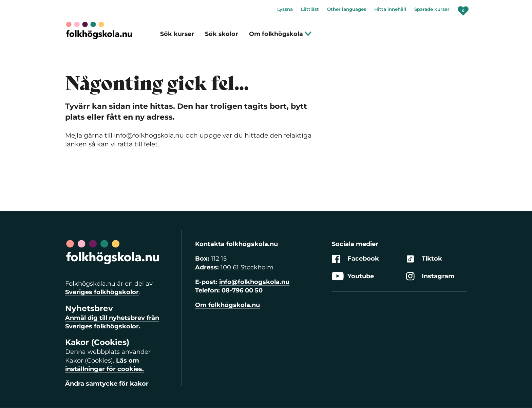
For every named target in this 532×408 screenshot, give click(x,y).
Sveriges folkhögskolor (102, 292)
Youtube (353, 276)
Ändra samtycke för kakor (107, 384)
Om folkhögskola (280, 34)
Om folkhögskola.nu (227, 305)
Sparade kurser (432, 9)
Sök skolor (222, 34)
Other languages (347, 9)
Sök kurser (177, 34)
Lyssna (285, 9)
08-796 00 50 (242, 290)
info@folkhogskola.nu (254, 282)
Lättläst (310, 9)
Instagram (430, 276)
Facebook (355, 259)
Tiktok (424, 259)
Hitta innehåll (390, 9)
